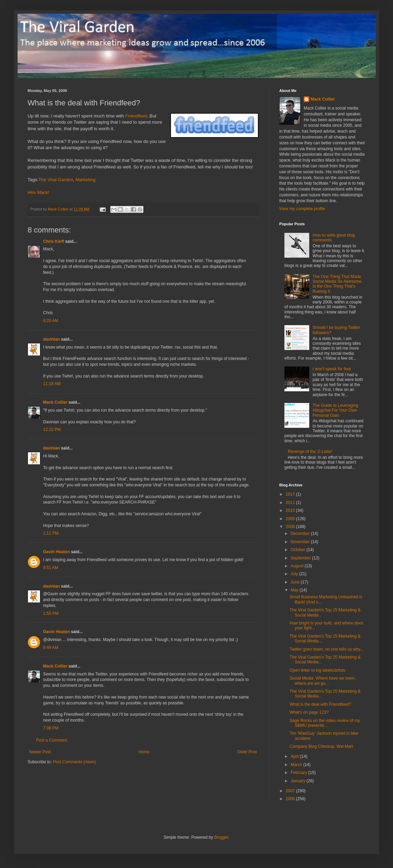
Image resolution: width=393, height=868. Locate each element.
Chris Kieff (54, 241)
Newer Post (40, 752)
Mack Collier (55, 402)
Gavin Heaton (56, 552)
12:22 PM (52, 430)
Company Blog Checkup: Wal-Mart (321, 746)
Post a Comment (52, 740)
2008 (291, 527)
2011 (291, 503)
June (296, 582)
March (297, 765)
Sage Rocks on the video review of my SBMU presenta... (325, 723)
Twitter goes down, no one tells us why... (327, 649)
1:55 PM (51, 613)
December (301, 534)
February (299, 773)
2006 (291, 799)
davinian (52, 339)
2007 (291, 791)
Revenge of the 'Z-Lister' (310, 452)
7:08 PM (51, 728)
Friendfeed (136, 116)
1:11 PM (51, 533)
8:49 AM (51, 648)
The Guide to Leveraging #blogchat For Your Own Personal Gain (335, 410)
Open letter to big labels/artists (318, 670)
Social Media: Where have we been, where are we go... (323, 681)
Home (144, 752)
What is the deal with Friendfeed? (320, 704)
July (295, 574)
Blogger (221, 837)
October (299, 550)
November (301, 542)
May (295, 590)
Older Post (247, 752)
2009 (291, 519)
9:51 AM (51, 568)
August (298, 566)
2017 (291, 494)
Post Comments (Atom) (74, 762)
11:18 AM (52, 384)
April (295, 756)
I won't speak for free (332, 369)
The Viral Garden (56, 180)
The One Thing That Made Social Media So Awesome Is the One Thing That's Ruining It (337, 284)
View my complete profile (302, 209)
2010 (291, 510)
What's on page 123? (309, 712)
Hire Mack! (38, 192)
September (301, 558)
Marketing (85, 180)
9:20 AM (51, 321)
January (299, 781)
